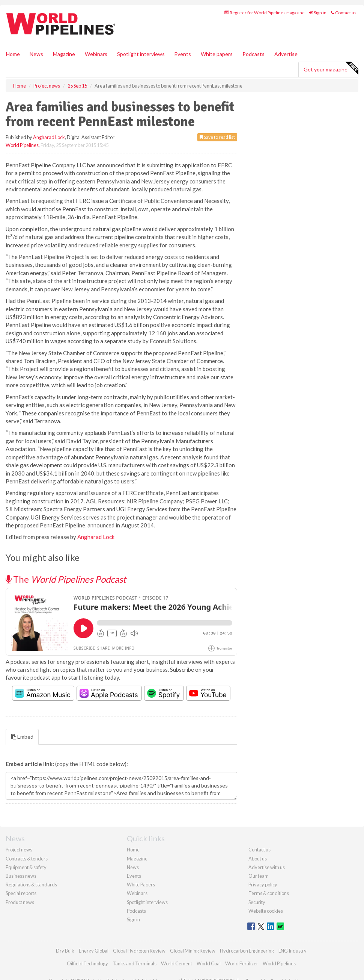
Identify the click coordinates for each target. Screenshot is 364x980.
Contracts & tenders (27, 859)
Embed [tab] (22, 737)
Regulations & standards (31, 885)
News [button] (36, 54)
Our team (259, 876)
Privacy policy (263, 885)
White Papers (141, 885)
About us (258, 859)
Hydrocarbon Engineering (247, 951)
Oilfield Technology (87, 963)
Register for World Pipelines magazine (264, 13)
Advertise (286, 54)
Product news (20, 902)
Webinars (96, 54)
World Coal (209, 963)
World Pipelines (22, 145)
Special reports (21, 893)
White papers (217, 54)
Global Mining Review (193, 951)
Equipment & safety (26, 867)
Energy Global (94, 951)
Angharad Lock (49, 137)
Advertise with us (267, 867)
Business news (21, 876)
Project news (19, 850)
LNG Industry (293, 951)
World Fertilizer (242, 963)
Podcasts (253, 54)
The (66, 579)
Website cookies (266, 911)
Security (257, 902)
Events (183, 54)
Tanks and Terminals (135, 963)
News (133, 867)
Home (13, 54)
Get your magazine (331, 68)
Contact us (344, 13)
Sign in (318, 13)
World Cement (177, 963)
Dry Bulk (65, 951)
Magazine (64, 54)
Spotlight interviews (141, 54)
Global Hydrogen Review (139, 951)
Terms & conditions (269, 893)
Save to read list (217, 137)
